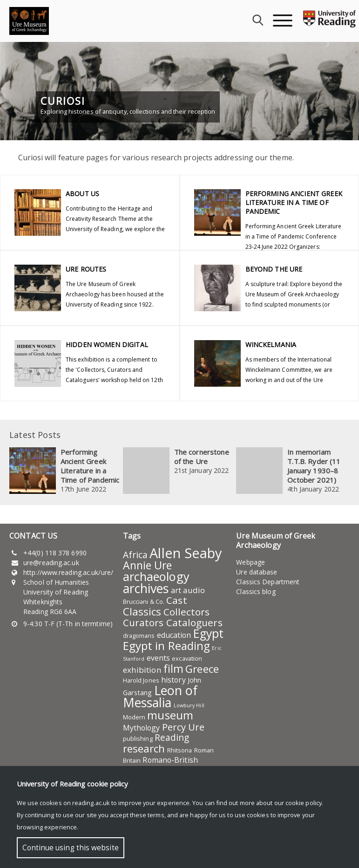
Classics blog (256, 591)
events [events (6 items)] (159, 658)
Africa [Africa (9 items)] (135, 555)
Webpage (251, 562)
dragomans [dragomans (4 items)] (139, 636)
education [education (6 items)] (174, 635)
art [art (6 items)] (176, 590)
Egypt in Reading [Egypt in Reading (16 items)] (167, 646)
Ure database (257, 572)
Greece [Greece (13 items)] (202, 669)
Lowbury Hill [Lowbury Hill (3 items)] (189, 705)
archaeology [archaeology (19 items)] (156, 576)
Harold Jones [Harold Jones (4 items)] (141, 680)
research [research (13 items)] (144, 748)
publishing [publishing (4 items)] (138, 738)
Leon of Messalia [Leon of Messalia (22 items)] (160, 696)
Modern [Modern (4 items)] (134, 717)
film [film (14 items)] (173, 669)
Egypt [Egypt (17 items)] (209, 633)
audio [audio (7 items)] (194, 590)
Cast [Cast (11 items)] (176, 600)
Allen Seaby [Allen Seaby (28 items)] (186, 553)
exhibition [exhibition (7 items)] (142, 670)
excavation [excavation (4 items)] (187, 658)
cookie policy (304, 803)
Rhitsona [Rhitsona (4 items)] (180, 750)
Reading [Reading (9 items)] (172, 738)
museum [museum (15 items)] (170, 715)
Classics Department (268, 582)
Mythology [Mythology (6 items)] (142, 728)
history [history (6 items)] (173, 680)
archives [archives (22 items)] (146, 588)
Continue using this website (71, 848)
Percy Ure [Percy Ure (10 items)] (183, 727)
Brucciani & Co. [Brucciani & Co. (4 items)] (144, 601)
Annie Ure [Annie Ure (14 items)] (148, 565)
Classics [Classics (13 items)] (142, 612)
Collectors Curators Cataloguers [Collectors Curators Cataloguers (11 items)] (173, 617)
